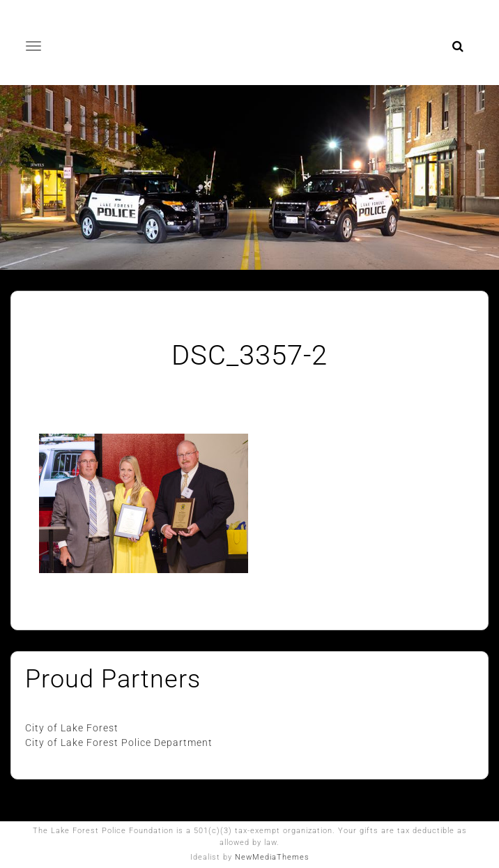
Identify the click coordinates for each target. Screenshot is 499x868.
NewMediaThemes (272, 857)
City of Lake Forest (72, 728)
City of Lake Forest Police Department (120, 743)
